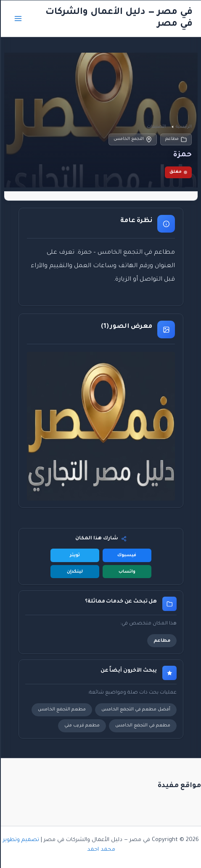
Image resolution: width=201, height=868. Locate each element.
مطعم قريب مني (82, 726)
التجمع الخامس (132, 139)
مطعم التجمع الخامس (61, 710)
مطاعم (176, 139)
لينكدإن (74, 572)
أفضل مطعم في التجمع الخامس (135, 710)
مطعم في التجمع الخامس (142, 726)
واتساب (127, 572)
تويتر (74, 555)
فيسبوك (126, 555)
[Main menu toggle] (18, 19)
